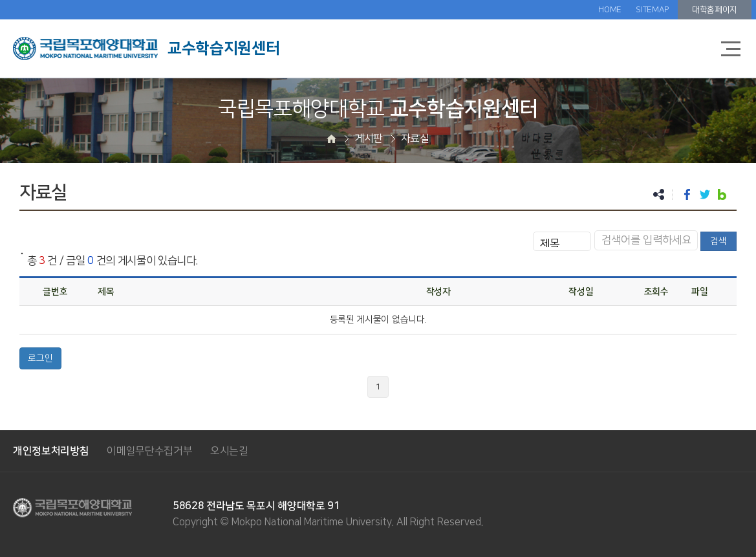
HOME (610, 10)
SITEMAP (652, 10)
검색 (718, 241)
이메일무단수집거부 (149, 451)
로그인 (40, 358)
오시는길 (229, 451)
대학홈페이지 (715, 10)
